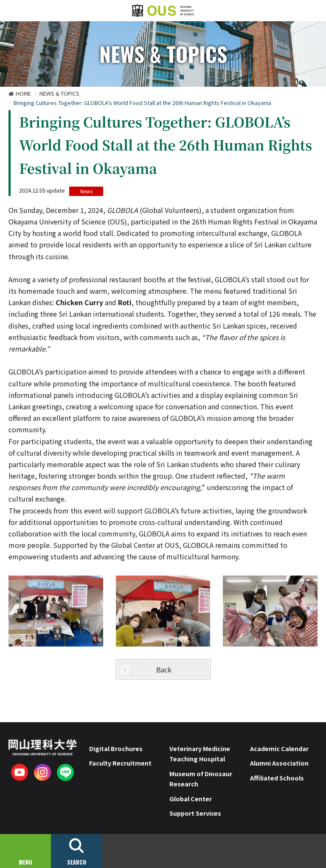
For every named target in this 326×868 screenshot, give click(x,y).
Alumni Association (279, 763)
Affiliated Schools (277, 778)
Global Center (191, 799)
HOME (23, 93)
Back (164, 669)
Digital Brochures (116, 748)
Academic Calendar (279, 748)
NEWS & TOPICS (59, 93)
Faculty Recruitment (120, 763)
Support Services (195, 813)
